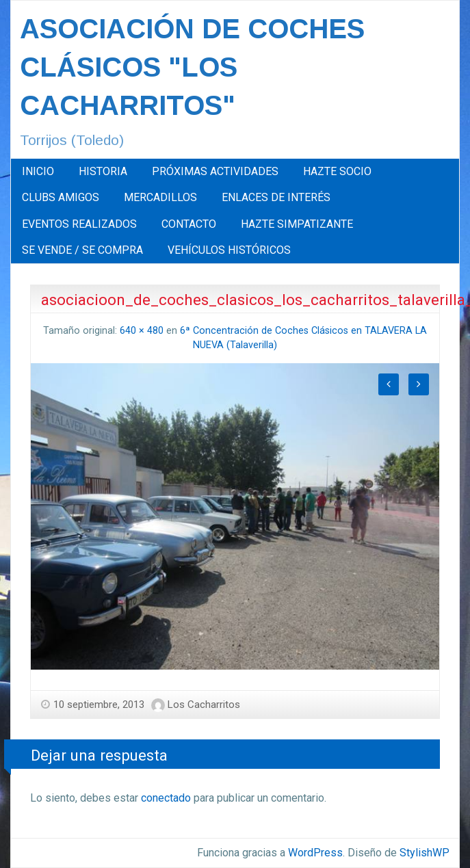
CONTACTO (189, 224)
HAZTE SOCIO (337, 171)
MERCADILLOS (160, 197)
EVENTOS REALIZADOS (79, 224)
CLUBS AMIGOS (61, 197)
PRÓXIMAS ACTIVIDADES (215, 171)
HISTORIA (103, 171)
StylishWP (425, 853)
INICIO (38, 171)
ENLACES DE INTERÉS (276, 197)
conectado (166, 798)
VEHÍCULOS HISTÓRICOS (229, 250)
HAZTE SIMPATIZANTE (297, 224)
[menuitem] (38, 172)
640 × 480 (142, 331)
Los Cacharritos (204, 705)
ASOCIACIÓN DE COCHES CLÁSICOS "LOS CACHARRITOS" (192, 67)
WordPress (315, 853)
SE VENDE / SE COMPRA (82, 250)
